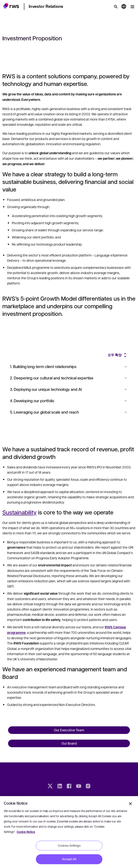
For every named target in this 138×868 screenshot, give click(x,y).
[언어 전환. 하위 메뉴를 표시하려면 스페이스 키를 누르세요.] (124, 7)
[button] (11, 6)
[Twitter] (50, 787)
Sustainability (19, 512)
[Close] (130, 804)
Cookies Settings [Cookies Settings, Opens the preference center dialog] (69, 845)
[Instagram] (88, 787)
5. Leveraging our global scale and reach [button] (69, 412)
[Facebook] (69, 787)
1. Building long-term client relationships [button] (69, 366)
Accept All (69, 859)
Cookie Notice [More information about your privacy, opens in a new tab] (26, 832)
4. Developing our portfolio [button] (69, 401)
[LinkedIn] (60, 787)
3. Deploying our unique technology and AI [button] (69, 389)
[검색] (116, 7)
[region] (69, 832)
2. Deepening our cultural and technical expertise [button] (69, 378)
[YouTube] (79, 787)
